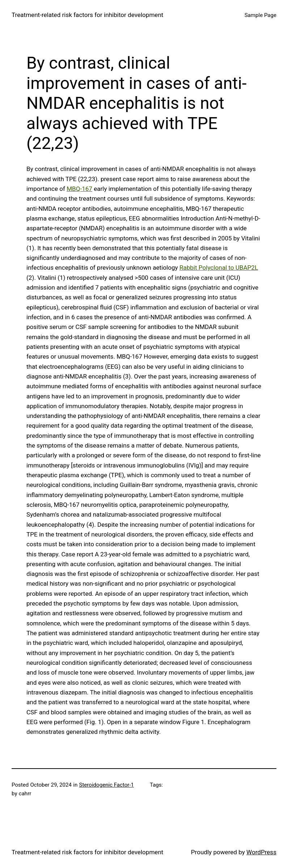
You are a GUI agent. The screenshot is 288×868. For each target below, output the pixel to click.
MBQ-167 (79, 189)
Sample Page (261, 15)
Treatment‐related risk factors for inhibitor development (87, 15)
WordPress (261, 852)
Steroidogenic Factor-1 (106, 785)
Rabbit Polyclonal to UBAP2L (219, 268)
